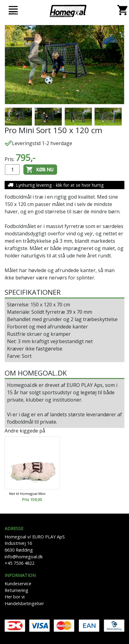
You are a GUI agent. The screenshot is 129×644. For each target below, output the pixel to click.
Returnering (16, 590)
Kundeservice (18, 584)
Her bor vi (15, 597)
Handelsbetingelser (24, 603)
